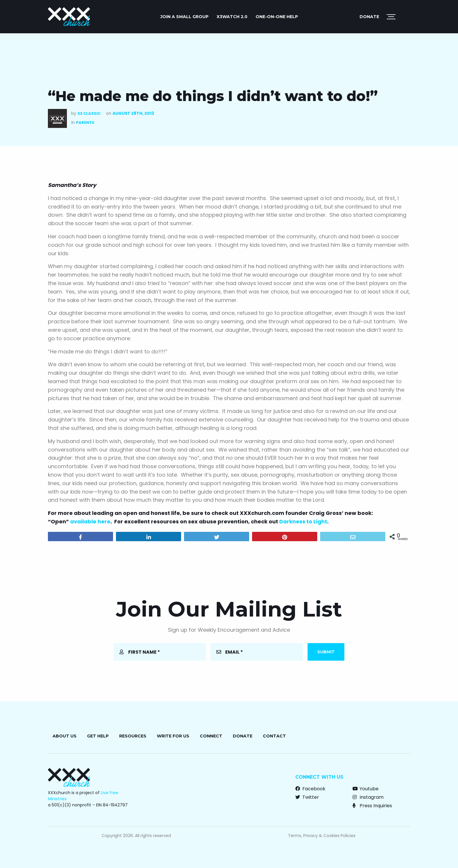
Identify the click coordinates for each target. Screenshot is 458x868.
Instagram (368, 797)
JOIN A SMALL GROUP (184, 17)
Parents (85, 123)
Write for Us (173, 736)
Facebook (310, 789)
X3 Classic (89, 113)
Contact (274, 736)
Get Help (98, 736)
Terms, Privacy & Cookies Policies (322, 836)
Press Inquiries (372, 806)
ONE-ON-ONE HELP (277, 17)
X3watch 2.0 (232, 17)
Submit (326, 652)
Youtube (366, 789)
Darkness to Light (303, 521)
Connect (211, 736)
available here (90, 521)
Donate (369, 17)
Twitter (307, 797)
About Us (65, 736)
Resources (133, 736)
